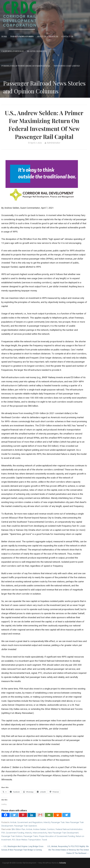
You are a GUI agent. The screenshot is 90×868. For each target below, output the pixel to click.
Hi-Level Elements (37, 51)
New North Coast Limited (67, 66)
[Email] (49, 815)
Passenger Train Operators (26, 826)
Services (54, 36)
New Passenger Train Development (63, 833)
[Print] (58, 815)
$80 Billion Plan (18, 829)
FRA (3, 833)
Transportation (34, 840)
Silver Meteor (22, 840)
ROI (14, 840)
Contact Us (67, 36)
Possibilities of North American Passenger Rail (26, 66)
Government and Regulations (30, 822)
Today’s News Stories (22, 36)
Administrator (53, 143)
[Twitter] (14, 815)
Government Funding (15, 833)
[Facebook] (6, 815)
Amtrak (13, 822)
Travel (44, 840)
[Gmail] (40, 815)
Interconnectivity (40, 833)
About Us (41, 36)
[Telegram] (66, 815)
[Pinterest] (23, 815)
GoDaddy (63, 863)
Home (4, 36)
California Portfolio (13, 51)
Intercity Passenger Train (54, 822)
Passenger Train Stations (12, 836)
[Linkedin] (32, 815)
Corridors (51, 829)
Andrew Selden (39, 829)
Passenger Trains (31, 836)
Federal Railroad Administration (69, 829)
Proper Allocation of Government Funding (57, 836)
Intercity (28, 833)
